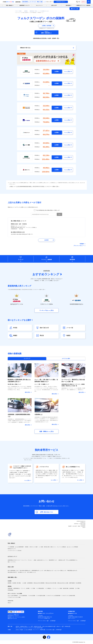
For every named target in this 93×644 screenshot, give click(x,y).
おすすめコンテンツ (12, 556)
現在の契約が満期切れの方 (25, 571)
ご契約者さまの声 (62, 560)
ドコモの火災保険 (32, 596)
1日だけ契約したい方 (31, 572)
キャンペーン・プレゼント (27, 560)
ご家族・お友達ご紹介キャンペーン (41, 560)
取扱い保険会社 (11, 543)
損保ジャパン (53, 547)
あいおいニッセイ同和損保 (72, 547)
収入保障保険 (78, 583)
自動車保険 (10, 588)
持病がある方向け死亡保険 (51, 583)
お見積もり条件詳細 (47, 26)
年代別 (15, 328)
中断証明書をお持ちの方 (72, 571)
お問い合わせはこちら (47, 512)
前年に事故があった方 (49, 571)
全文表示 (47, 240)
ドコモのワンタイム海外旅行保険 (68, 596)
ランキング (21, 260)
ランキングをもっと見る (47, 310)
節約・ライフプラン (12, 562)
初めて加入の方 (44, 328)
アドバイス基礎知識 (47, 260)
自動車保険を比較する (61, 2)
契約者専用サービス (53, 560)
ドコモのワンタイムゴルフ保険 (14, 597)
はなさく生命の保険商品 (13, 596)
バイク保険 (33, 588)
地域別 (68, 335)
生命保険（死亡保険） (17, 583)
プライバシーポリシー (79, 246)
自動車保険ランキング (24, 5)
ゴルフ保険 (77, 588)
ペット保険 (60, 588)
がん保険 (24, 583)
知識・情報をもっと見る (47, 431)
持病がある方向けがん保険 (63, 583)
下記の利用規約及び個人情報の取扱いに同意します (48, 210)
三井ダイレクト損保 (33, 547)
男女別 (42, 335)
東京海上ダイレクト (12, 549)
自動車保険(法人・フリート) (19, 588)
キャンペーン (39, 5)
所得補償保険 (10, 590)
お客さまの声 (54, 5)
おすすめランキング (46, 274)
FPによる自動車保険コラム (72, 560)
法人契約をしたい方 (22, 572)
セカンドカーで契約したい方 (60, 571)
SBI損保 (27, 547)
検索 (78, 2)
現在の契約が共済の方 (12, 572)
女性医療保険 (30, 583)
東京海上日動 (47, 547)
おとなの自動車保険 (20, 547)
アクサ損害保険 (11, 547)
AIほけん (10, 603)
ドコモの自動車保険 (23, 596)
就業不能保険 (72, 583)
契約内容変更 (25, 2)
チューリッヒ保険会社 (61, 547)
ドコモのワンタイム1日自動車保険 (53, 596)
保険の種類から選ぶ (12, 577)
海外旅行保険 (66, 588)
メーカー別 (70, 328)
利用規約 (82, 244)
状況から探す (11, 567)
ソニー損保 (41, 547)
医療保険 (10, 583)
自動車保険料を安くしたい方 (37, 571)
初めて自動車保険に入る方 (13, 571)
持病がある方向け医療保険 (39, 583)
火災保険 (28, 588)
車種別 (15, 335)
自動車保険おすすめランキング (14, 560)
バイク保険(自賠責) (40, 588)
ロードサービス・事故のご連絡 (36, 2)
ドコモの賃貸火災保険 (41, 596)
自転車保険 (72, 588)
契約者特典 (72, 260)
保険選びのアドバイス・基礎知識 (83, 5)
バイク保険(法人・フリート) (51, 588)
